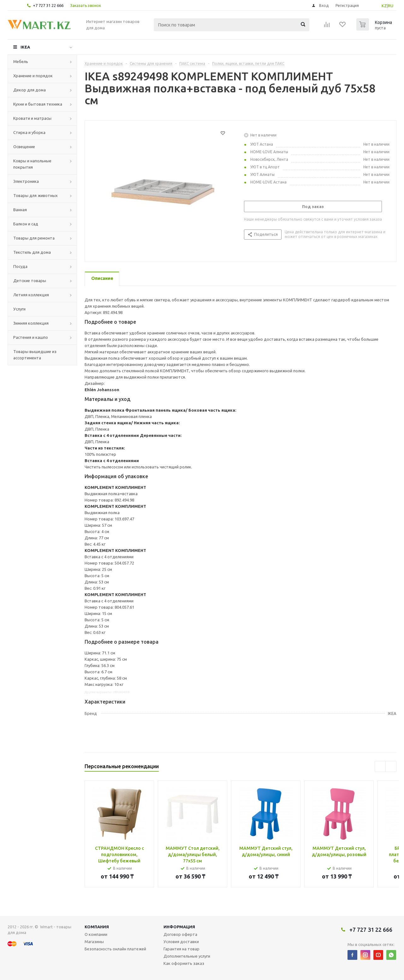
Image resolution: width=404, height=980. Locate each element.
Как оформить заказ (184, 963)
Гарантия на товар (181, 949)
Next (391, 766)
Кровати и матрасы (32, 118)
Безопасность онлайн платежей (115, 949)
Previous (380, 766)
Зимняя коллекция (31, 323)
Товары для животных (36, 195)
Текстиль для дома (32, 252)
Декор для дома (30, 90)
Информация (179, 927)
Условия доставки (181, 942)
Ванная (20, 210)
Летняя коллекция (31, 295)
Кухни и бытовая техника (38, 104)
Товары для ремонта (34, 238)
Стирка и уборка (29, 132)
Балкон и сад (26, 224)
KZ (384, 6)
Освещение (24, 147)
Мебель (21, 61)
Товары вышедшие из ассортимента (35, 355)
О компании (96, 934)
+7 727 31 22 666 (48, 5)
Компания (97, 927)
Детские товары (30, 281)
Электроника (26, 181)
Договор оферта (180, 934)
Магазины (94, 942)
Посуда (20, 266)
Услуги (19, 309)
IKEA (25, 47)
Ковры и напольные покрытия (32, 164)
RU (391, 6)
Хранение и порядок (33, 76)
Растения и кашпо (31, 337)
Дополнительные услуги (187, 956)
